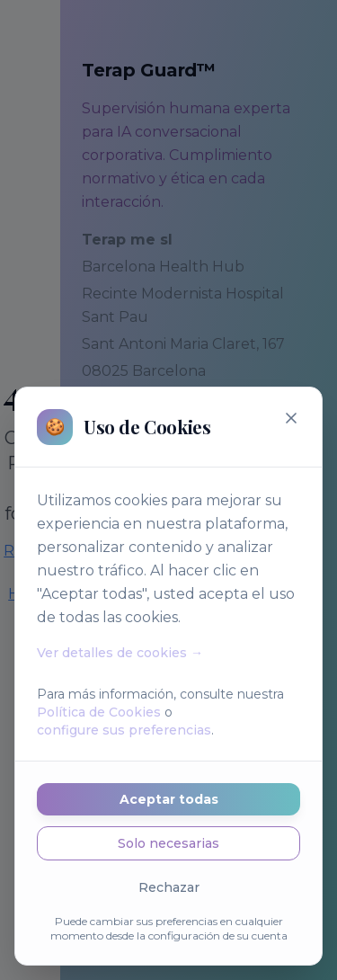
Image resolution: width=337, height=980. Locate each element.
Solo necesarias (168, 843)
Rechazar (169, 887)
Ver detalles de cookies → (120, 653)
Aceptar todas (169, 799)
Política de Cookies (99, 712)
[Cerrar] (291, 418)
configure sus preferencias (124, 730)
